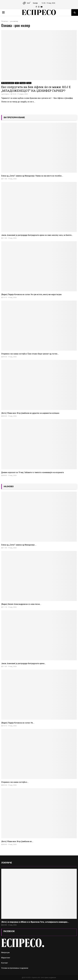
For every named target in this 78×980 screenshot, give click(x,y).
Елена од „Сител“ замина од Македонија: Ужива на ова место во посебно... (32, 176)
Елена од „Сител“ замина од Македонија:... (19, 545)
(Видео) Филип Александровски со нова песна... (21, 604)
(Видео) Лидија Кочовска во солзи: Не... (18, 723)
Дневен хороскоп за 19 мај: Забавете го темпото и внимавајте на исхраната (32, 472)
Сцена (29, 83)
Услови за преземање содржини (15, 968)
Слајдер (23, 83)
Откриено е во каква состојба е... (15, 782)
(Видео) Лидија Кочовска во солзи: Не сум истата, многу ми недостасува (31, 294)
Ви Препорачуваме (8, 83)
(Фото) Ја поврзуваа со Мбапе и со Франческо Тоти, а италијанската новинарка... (35, 922)
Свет (17, 83)
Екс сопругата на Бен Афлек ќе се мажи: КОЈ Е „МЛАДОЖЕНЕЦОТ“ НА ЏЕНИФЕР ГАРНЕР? (36, 89)
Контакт (5, 963)
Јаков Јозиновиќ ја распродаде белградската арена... (24, 663)
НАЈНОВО (9, 486)
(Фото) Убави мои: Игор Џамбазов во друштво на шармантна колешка (30, 413)
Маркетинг (6, 958)
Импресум (5, 952)
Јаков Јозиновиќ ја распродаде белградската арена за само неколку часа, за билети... (37, 235)
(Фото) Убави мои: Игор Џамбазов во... (17, 841)
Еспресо (6, 94)
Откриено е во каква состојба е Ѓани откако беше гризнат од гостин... (30, 354)
